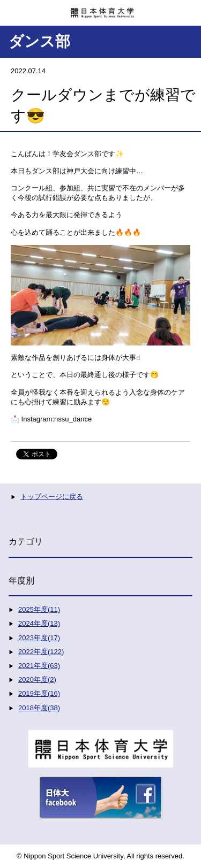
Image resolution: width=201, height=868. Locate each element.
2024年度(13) (39, 623)
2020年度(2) (37, 679)
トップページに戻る (52, 497)
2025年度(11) (39, 609)
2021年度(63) (39, 666)
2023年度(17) (39, 638)
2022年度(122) (41, 652)
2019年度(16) (39, 693)
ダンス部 (39, 41)
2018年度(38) (39, 708)
